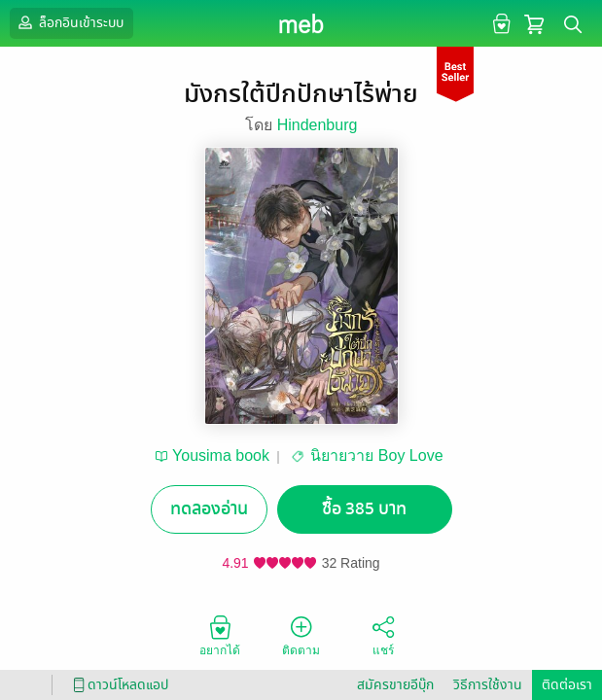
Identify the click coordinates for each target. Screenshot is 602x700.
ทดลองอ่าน (209, 509)
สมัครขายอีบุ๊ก (395, 685)
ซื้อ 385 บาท (364, 509)
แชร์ (383, 635)
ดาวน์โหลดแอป (118, 685)
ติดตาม (301, 635)
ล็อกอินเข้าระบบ (69, 22)
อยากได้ (220, 635)
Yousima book (221, 455)
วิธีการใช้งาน (488, 685)
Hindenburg (318, 125)
